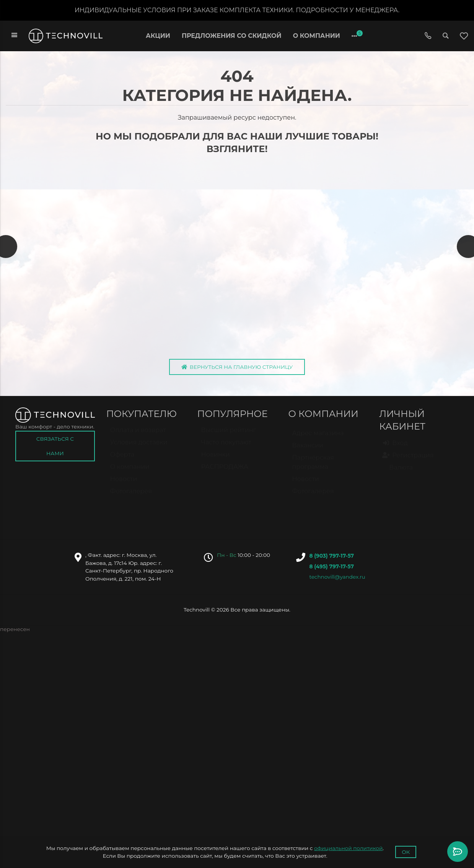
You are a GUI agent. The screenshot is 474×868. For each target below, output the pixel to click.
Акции (158, 36)
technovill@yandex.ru (337, 579)
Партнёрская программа (313, 468)
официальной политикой (348, 848)
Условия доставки (139, 448)
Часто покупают (226, 448)
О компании (317, 36)
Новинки (216, 460)
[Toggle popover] (458, 852)
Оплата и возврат (138, 436)
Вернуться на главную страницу (237, 369)
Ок (406, 852)
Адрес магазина (318, 439)
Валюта (398, 473)
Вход (395, 448)
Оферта (122, 460)
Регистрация (408, 461)
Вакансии (308, 451)
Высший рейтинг (229, 436)
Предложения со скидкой (232, 36)
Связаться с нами (55, 448)
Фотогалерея (131, 497)
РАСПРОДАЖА (225, 472)
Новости (124, 484)
